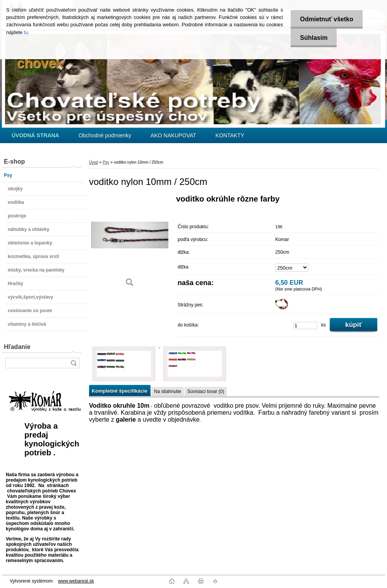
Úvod (93, 162)
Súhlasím (313, 38)
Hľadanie (17, 347)
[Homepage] (35, 135)
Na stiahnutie (168, 391)
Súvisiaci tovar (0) (206, 391)
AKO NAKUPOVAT (173, 135)
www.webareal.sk (76, 581)
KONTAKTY (230, 135)
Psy (106, 162)
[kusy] (305, 326)
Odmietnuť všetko (326, 19)
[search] (74, 363)
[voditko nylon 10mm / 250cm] (130, 244)
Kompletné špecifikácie (120, 391)
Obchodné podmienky (105, 135)
